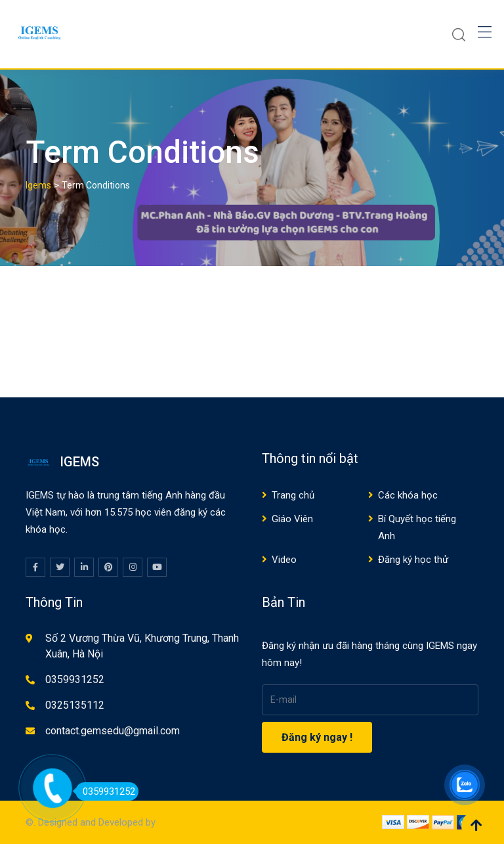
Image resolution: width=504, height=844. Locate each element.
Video (284, 560)
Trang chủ (293, 495)
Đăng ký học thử (413, 560)
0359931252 (75, 679)
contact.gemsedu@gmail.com (113, 731)
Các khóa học (408, 495)
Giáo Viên (292, 519)
